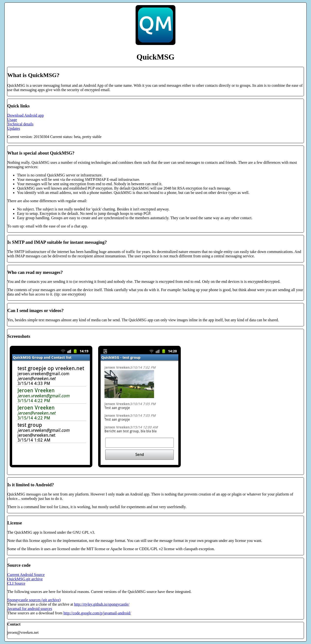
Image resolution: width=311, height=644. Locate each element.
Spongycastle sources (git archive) (34, 600)
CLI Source (16, 583)
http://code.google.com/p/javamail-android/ (97, 613)
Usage (12, 120)
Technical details (20, 124)
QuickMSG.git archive (25, 579)
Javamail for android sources (30, 609)
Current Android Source (26, 575)
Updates (14, 128)
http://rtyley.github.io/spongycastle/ (102, 604)
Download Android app (26, 115)
